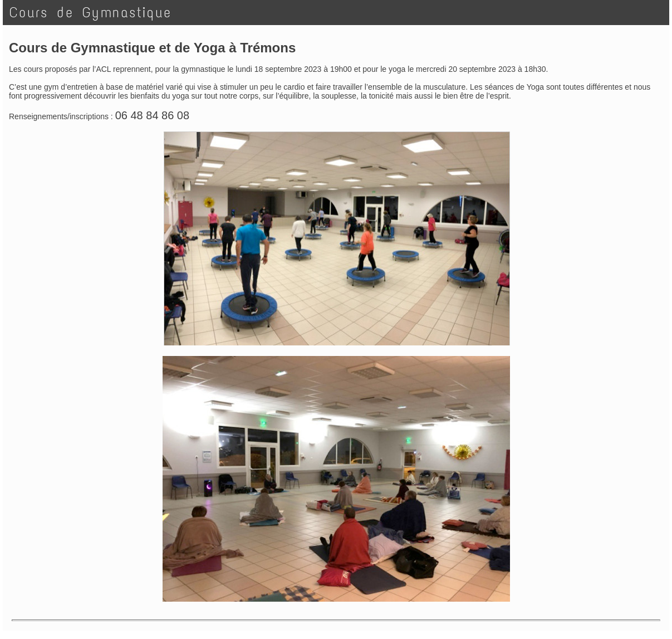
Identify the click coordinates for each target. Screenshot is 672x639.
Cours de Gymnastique (90, 13)
